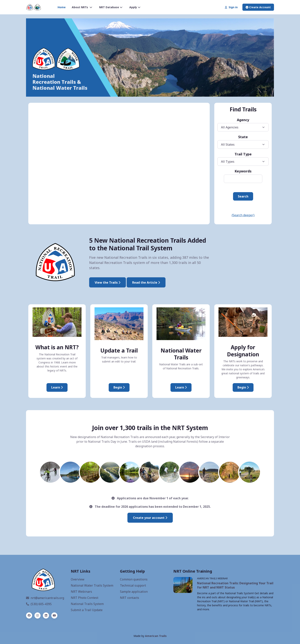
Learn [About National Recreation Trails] (57, 387)
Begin (119, 387)
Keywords (243, 171)
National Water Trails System (92, 585)
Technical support (133, 585)
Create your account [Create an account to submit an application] (150, 518)
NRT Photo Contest (85, 598)
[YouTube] (54, 615)
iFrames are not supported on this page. (119, 163)
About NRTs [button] (82, 7)
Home (62, 7)
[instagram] (37, 615)
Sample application (134, 592)
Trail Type (243, 154)
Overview (78, 579)
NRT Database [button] (111, 7)
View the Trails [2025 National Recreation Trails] (108, 282)
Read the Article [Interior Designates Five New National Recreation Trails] (146, 282)
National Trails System (87, 604)
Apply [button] (135, 7)
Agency (243, 120)
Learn (181, 387)
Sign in (231, 7)
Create (258, 7)
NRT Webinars (81, 592)
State (243, 137)
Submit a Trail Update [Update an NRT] (87, 610)
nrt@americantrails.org (45, 598)
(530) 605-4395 (39, 604)
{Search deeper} (243, 215)
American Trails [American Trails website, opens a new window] (156, 636)
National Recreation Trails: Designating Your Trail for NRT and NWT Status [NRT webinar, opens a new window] (235, 585)
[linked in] (46, 615)
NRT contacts (130, 598)
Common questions (134, 579)
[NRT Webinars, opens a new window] (183, 585)
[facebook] (29, 615)
